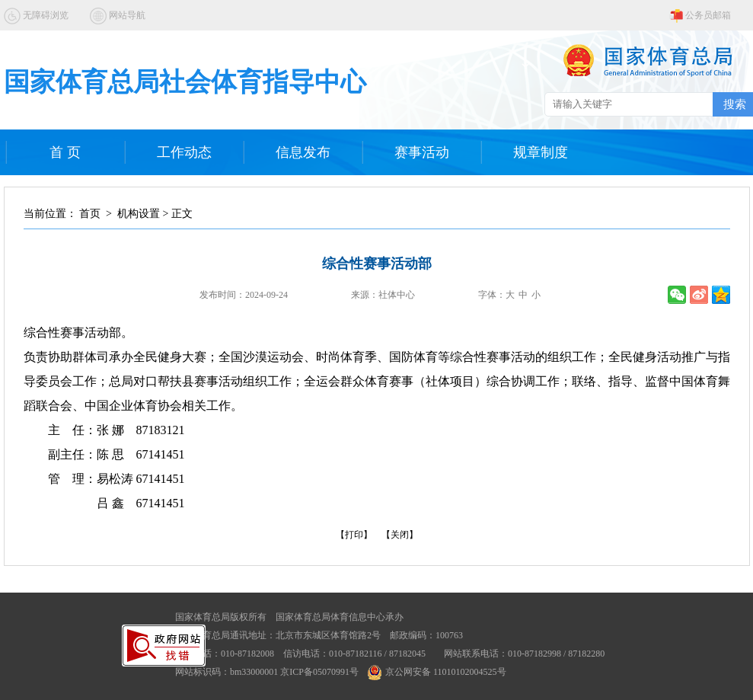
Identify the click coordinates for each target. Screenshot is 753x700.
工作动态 (184, 152)
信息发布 (303, 152)
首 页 (65, 152)
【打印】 (354, 535)
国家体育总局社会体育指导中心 (185, 82)
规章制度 (541, 152)
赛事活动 (422, 152)
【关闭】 (400, 535)
